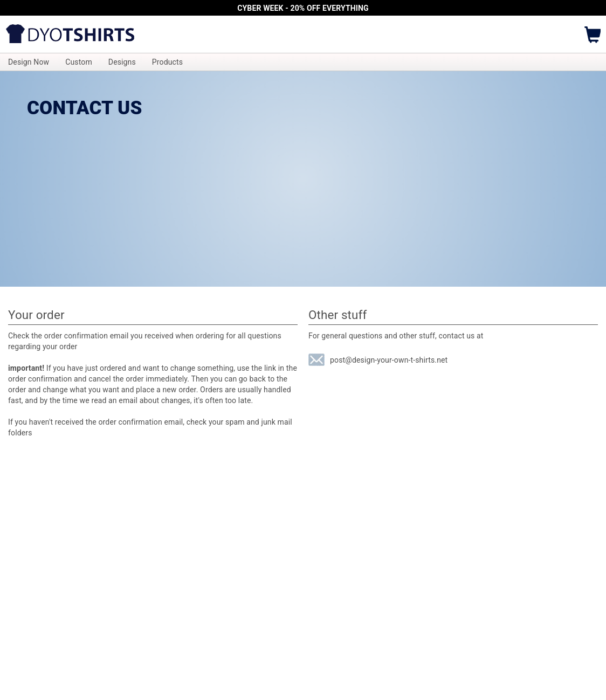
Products (167, 62)
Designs (122, 62)
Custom (79, 62)
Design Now (29, 62)
